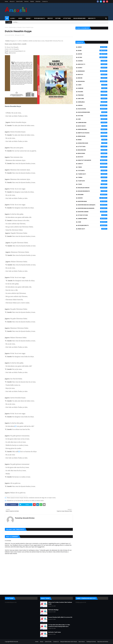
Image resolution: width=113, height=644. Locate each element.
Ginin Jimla (93, 102)
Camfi (93, 85)
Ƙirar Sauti (93, 229)
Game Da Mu (19, 1)
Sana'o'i (93, 164)
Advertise (38, 1)
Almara (93, 61)
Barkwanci (93, 71)
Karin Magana (93, 129)
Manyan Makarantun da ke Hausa (69, 642)
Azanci (93, 68)
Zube (93, 222)
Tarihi (93, 167)
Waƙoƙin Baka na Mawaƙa (15, 27)
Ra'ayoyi (93, 157)
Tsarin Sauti (93, 174)
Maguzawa (93, 153)
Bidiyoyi (93, 74)
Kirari (93, 140)
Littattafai (93, 146)
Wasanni (93, 195)
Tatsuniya (93, 170)
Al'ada (93, 57)
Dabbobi (93, 88)
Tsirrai (93, 177)
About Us (12, 1)
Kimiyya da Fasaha (93, 133)
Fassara (93, 92)
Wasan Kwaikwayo (93, 191)
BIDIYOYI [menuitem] (50, 18)
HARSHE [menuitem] (28, 18)
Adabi (93, 50)
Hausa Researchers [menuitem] (79, 18)
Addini (93, 54)
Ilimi (93, 119)
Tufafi (93, 184)
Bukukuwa (93, 81)
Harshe (93, 105)
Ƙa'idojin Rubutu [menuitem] (40, 18)
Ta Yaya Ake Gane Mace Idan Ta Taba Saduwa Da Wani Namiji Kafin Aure (59, 626)
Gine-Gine (93, 98)
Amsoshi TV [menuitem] (92, 18)
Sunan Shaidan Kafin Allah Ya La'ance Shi (60, 617)
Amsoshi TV (93, 64)
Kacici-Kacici (93, 126)
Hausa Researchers (93, 112)
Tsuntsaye (93, 181)
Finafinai (93, 95)
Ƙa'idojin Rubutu (93, 225)
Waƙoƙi (93, 198)
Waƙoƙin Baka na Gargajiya (93, 205)
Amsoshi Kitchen (10, 35)
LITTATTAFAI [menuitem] (67, 18)
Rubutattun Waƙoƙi (93, 160)
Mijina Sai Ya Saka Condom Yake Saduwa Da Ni (60, 603)
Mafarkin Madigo (53, 610)
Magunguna (93, 150)
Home (6, 1)
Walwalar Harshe (93, 188)
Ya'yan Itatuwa (93, 215)
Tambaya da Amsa (91, 642)
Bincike (93, 78)
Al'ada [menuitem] (12, 18)
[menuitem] (7, 18)
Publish (32, 1)
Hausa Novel (93, 109)
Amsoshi (16, 642)
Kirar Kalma (93, 136)
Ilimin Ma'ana (93, 122)
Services (26, 1)
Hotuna (93, 116)
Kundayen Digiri (93, 143)
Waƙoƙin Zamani (93, 212)
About (42, 642)
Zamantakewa (93, 219)
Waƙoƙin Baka (93, 201)
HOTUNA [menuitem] (58, 18)
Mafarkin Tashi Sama (55, 632)
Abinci (93, 47)
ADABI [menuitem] (20, 18)
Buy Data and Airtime (103, 642)
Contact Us (45, 1)
